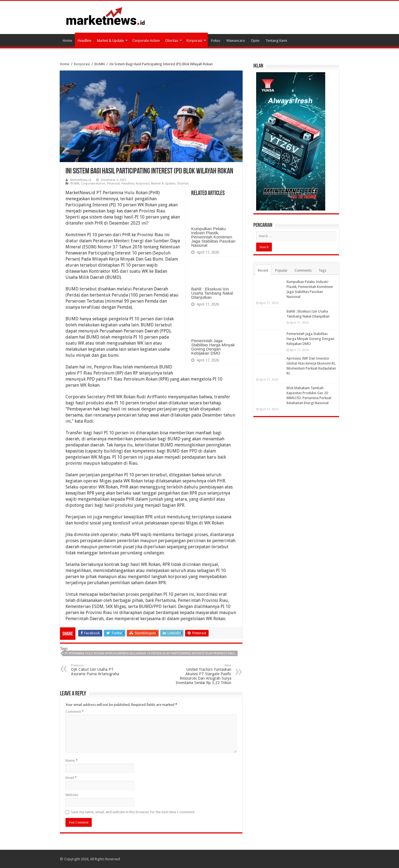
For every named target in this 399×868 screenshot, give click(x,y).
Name (72, 761)
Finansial (113, 184)
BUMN (100, 64)
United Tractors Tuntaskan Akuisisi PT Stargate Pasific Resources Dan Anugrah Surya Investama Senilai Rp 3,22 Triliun (203, 674)
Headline (85, 41)
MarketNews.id (81, 180)
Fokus (216, 41)
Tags (322, 270)
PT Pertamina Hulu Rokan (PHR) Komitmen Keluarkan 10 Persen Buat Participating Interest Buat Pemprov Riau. (150, 653)
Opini (255, 41)
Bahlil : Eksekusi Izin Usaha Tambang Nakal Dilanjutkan (212, 293)
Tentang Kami (276, 41)
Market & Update (111, 41)
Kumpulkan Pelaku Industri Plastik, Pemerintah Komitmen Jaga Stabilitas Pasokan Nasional (213, 237)
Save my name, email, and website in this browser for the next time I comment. (133, 812)
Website (72, 795)
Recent (263, 270)
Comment (75, 712)
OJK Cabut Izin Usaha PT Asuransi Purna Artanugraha (99, 670)
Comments (303, 270)
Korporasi (194, 41)
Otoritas (172, 41)
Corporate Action (146, 41)
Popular (281, 270)
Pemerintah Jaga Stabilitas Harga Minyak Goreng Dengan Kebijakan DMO (213, 347)
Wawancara (236, 41)
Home (67, 41)
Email (71, 778)
